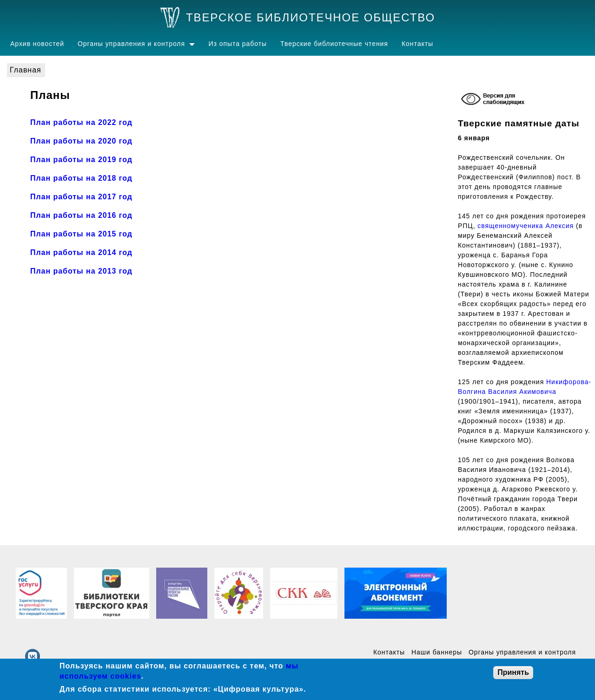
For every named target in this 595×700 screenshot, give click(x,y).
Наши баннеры (437, 652)
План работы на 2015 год (81, 234)
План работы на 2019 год (81, 160)
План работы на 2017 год (81, 197)
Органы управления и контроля (131, 44)
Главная (26, 70)
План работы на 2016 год (81, 215)
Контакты (417, 44)
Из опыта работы (238, 44)
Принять (513, 672)
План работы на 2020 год (81, 141)
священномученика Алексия (526, 226)
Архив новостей (37, 44)
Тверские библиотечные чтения (334, 44)
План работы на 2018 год (81, 178)
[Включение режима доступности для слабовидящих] (494, 100)
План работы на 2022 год (81, 122)
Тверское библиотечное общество (311, 17)
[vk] (33, 656)
